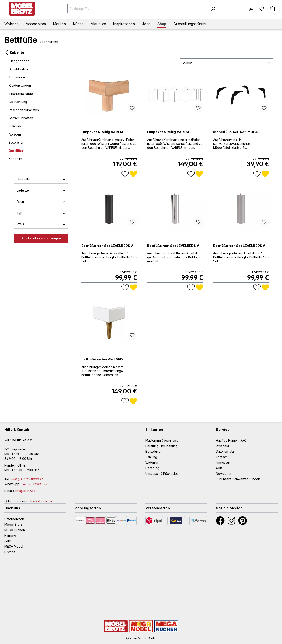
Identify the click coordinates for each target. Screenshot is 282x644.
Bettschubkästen (21, 118)
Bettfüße (16, 151)
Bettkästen (17, 142)
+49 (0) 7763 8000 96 (27, 479)
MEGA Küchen (15, 530)
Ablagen (15, 134)
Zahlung (151, 457)
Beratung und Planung (161, 446)
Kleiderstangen (20, 85)
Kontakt (221, 457)
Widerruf (152, 463)
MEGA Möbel (14, 546)
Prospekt (223, 446)
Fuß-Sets (15, 126)
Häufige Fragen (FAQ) (232, 440)
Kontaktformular (41, 501)
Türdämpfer (17, 77)
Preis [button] (41, 224)
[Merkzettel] (262, 9)
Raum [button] (41, 202)
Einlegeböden (19, 61)
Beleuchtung (18, 102)
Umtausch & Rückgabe (162, 474)
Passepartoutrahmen (24, 110)
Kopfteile (15, 159)
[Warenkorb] (272, 9)
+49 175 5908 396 (34, 484)
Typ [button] (41, 213)
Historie (10, 552)
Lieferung (152, 468)
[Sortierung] (226, 63)
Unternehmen (14, 519)
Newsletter (224, 474)
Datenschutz (225, 451)
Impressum (224, 463)
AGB (219, 468)
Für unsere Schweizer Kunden (238, 479)
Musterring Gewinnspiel (162, 440)
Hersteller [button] (41, 179)
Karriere (10, 535)
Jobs (8, 541)
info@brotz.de (25, 491)
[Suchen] (213, 9)
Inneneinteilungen (22, 94)
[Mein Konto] (251, 9)
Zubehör (14, 52)
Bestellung (153, 451)
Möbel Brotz (13, 524)
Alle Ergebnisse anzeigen (41, 238)
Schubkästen (18, 69)
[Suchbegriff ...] (138, 9)
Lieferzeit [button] (41, 190)
